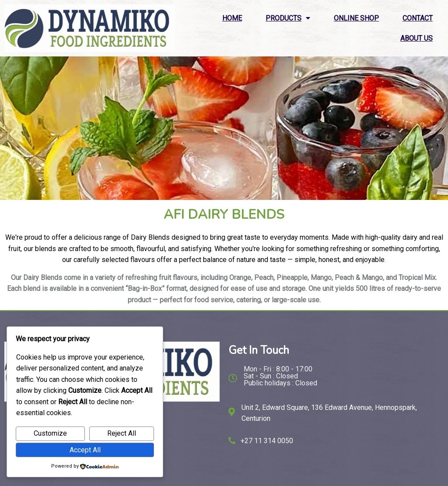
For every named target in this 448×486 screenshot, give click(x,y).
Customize (50, 433)
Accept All (85, 450)
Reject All (122, 433)
